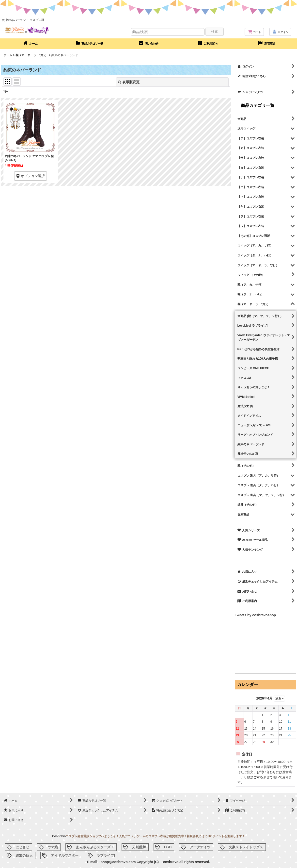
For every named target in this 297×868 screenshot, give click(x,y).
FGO (168, 847)
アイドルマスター (65, 855)
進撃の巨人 (24, 855)
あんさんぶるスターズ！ (95, 847)
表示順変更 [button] (129, 82)
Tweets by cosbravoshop (256, 615)
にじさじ (22, 847)
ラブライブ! (106, 855)
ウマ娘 (53, 847)
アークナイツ (200, 847)
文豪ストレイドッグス (246, 847)
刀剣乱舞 (139, 847)
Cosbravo (59, 836)
